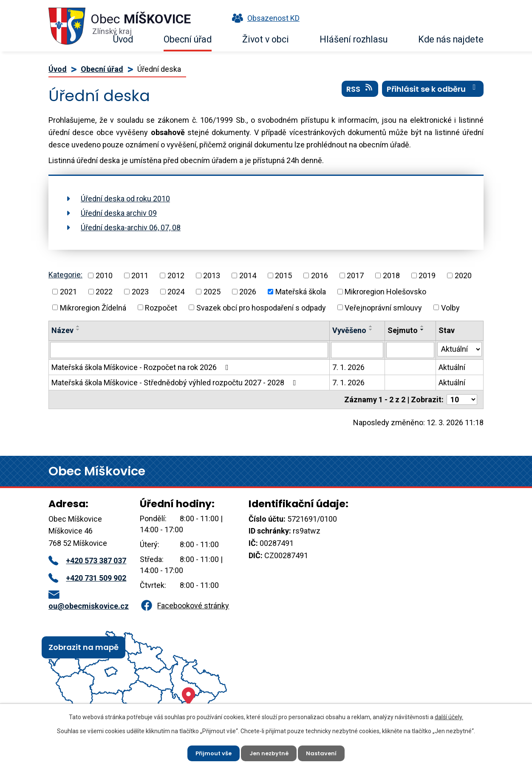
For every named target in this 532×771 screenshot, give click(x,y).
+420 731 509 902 (87, 578)
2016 (320, 275)
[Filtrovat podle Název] (189, 350)
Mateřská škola (301, 292)
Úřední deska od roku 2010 (125, 199)
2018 (391, 275)
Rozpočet (161, 307)
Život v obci (266, 39)
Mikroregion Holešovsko (385, 292)
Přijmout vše (210, 752)
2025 (212, 292)
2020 (463, 275)
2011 (140, 275)
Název (62, 330)
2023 (140, 292)
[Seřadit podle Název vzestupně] (78, 326)
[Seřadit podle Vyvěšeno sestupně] (371, 330)
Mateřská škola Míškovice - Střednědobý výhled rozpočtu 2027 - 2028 (175, 383)
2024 (176, 292)
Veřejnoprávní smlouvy (383, 307)
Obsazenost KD (264, 18)
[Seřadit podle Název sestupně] (78, 330)
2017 (355, 275)
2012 (176, 275)
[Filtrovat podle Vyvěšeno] (357, 350)
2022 (104, 292)
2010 (104, 275)
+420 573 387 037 (87, 561)
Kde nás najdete (451, 39)
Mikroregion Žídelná (93, 307)
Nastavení (325, 752)
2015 (283, 275)
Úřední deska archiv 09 (119, 213)
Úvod (123, 39)
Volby (450, 307)
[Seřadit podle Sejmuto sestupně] (422, 330)
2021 (68, 292)
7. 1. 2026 (348, 367)
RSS (360, 93)
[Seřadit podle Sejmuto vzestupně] (422, 326)
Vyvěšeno (349, 330)
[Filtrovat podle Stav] (460, 349)
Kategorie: (65, 275)
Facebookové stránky (184, 606)
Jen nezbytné (269, 752)
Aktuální (452, 367)
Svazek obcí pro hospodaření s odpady (261, 307)
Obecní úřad (188, 39)
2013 (212, 275)
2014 (248, 275)
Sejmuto (403, 330)
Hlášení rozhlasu (354, 39)
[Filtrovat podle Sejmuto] (410, 350)
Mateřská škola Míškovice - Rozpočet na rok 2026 (142, 367)
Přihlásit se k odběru (433, 93)
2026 (248, 292)
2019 (427, 275)
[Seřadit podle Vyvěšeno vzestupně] (371, 326)
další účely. (449, 715)
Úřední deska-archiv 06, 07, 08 (131, 227)
